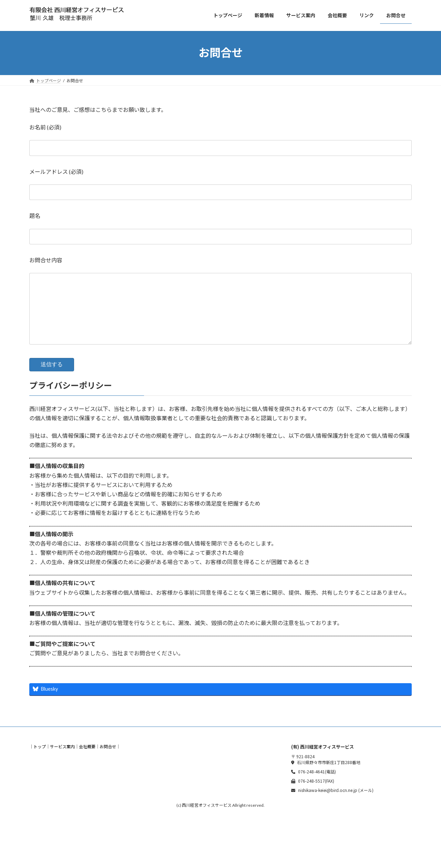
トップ (40, 760)
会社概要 (87, 760)
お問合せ (108, 760)
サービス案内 (62, 760)
